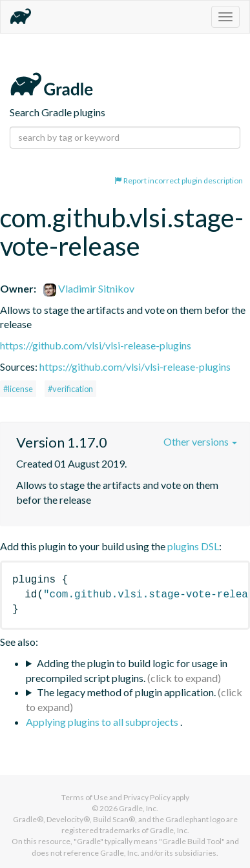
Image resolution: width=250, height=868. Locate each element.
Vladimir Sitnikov (89, 288)
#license (18, 389)
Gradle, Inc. (139, 808)
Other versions (200, 441)
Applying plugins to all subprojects (103, 722)
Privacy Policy (147, 797)
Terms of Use (85, 797)
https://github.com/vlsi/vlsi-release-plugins (96, 345)
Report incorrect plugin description (179, 181)
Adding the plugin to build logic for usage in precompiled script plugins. (127, 670)
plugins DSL (193, 546)
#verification (70, 389)
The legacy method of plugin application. (126, 692)
